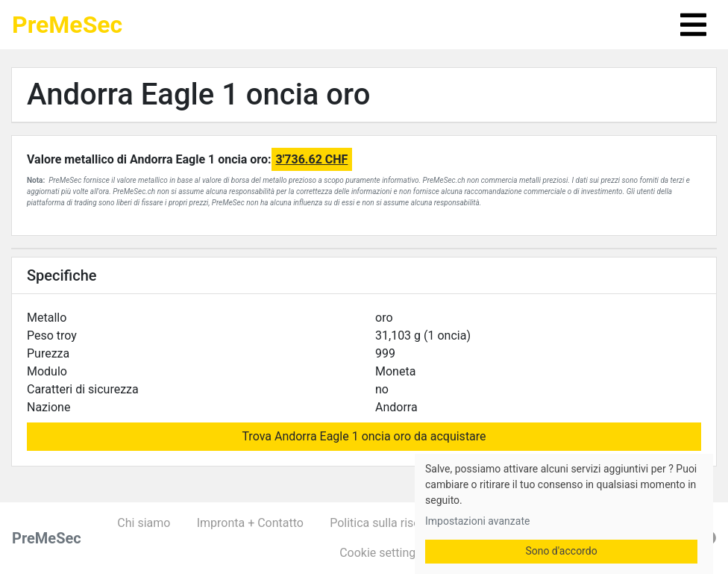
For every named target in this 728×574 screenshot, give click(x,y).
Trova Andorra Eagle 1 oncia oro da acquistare (364, 436)
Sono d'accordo (561, 551)
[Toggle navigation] (693, 25)
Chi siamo (144, 523)
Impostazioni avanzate (477, 521)
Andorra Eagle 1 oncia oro (198, 94)
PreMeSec (67, 25)
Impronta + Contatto (250, 523)
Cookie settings (380, 553)
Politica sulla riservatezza (397, 523)
